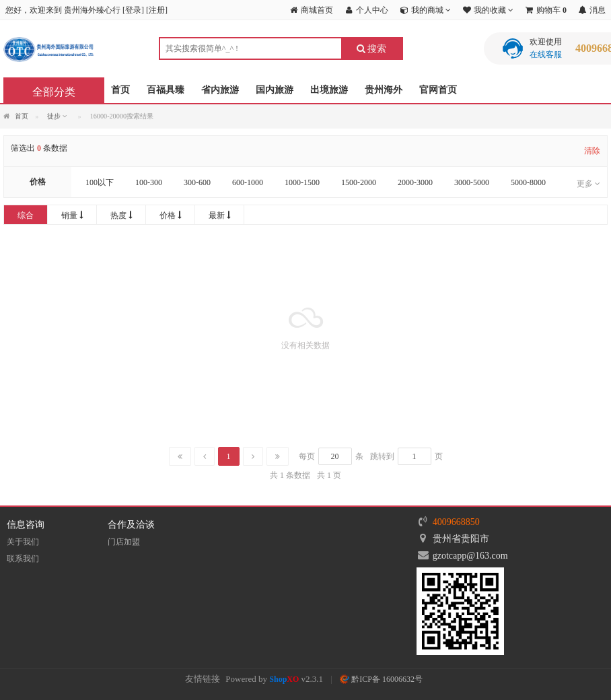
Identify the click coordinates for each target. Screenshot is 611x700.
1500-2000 (359, 182)
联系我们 (23, 559)
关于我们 (23, 542)
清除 (592, 151)
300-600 (197, 182)
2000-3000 (415, 182)
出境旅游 (329, 90)
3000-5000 (472, 182)
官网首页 (438, 90)
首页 (120, 90)
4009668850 (456, 522)
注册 (157, 10)
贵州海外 (384, 90)
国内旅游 (275, 90)
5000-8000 (528, 182)
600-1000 (248, 182)
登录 (133, 10)
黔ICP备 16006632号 (381, 679)
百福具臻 (166, 90)
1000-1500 (302, 182)
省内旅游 (220, 90)
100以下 (100, 182)
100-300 (149, 182)
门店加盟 (124, 542)
